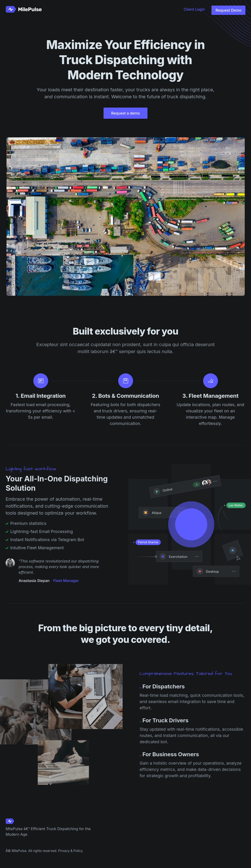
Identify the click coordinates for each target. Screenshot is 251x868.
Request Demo (228, 10)
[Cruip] (25, 9)
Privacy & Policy (70, 851)
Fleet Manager (64, 581)
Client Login (194, 9)
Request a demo (125, 114)
